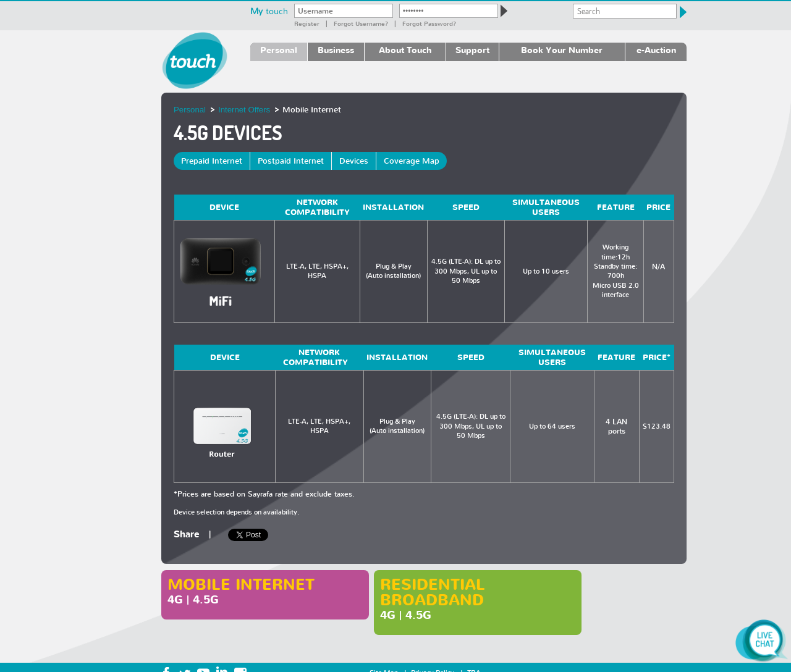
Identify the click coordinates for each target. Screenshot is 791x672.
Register (307, 23)
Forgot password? (429, 23)
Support (472, 50)
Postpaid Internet (291, 161)
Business (336, 50)
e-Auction (656, 50)
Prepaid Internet (212, 161)
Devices (354, 161)
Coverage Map (412, 161)
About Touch (405, 50)
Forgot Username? (361, 23)
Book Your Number (562, 50)
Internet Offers (244, 110)
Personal (279, 50)
